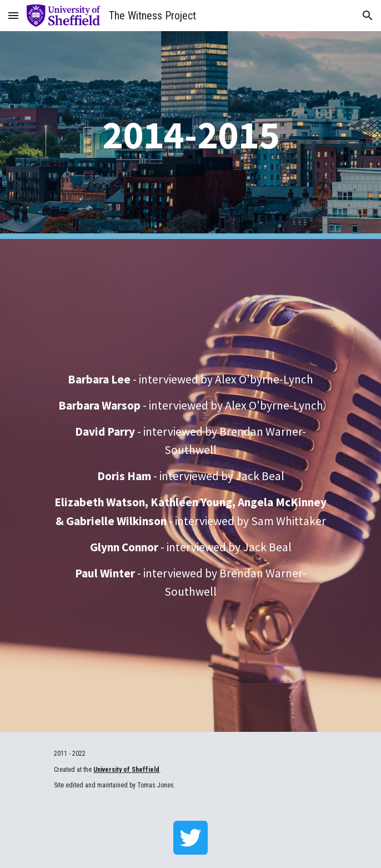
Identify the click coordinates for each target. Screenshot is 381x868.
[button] (13, 15)
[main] (190, 135)
